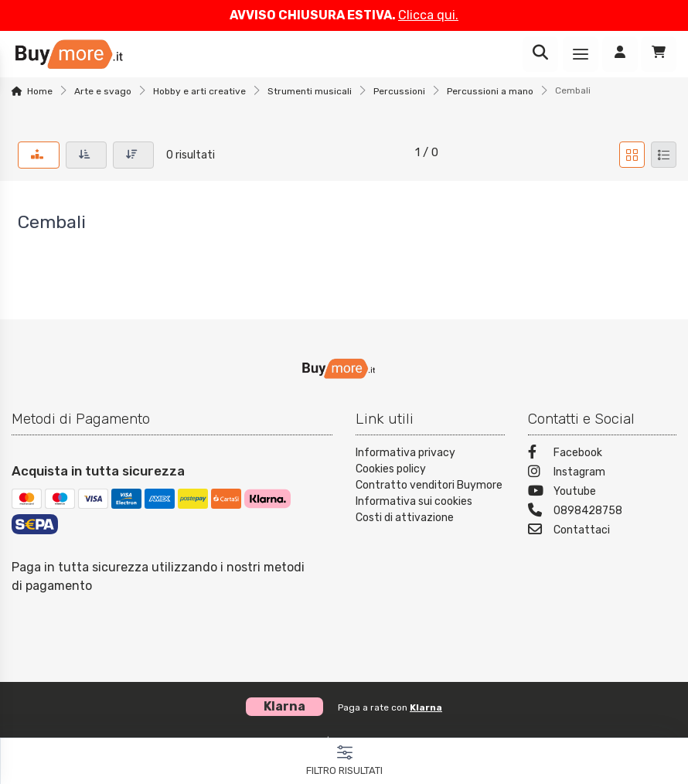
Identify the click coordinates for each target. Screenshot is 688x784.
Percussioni (399, 91)
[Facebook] (603, 454)
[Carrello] (659, 54)
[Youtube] (603, 493)
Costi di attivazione (405, 518)
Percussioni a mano (490, 91)
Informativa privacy (405, 453)
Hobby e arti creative (199, 91)
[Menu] (581, 54)
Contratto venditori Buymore (429, 485)
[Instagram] (603, 474)
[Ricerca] (540, 54)
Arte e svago (103, 91)
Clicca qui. (428, 15)
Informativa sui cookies (414, 501)
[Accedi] (620, 54)
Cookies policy (391, 469)
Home (40, 91)
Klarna (426, 707)
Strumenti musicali (310, 91)
